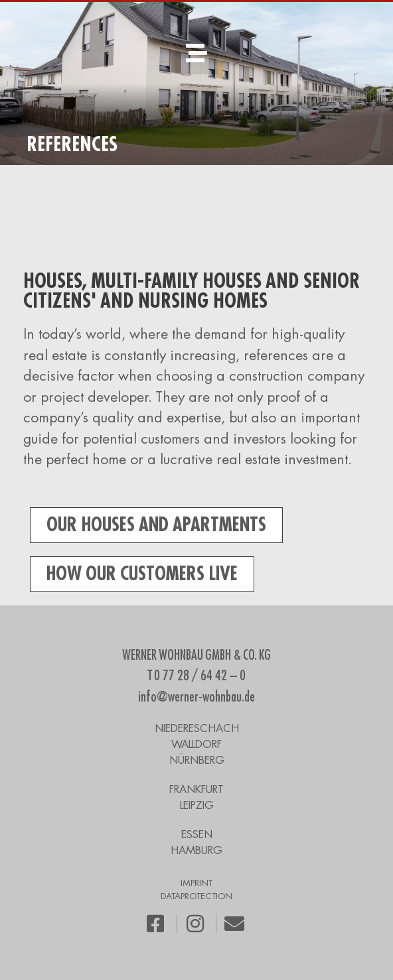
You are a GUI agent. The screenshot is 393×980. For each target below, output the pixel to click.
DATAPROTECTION (196, 896)
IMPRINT (196, 883)
